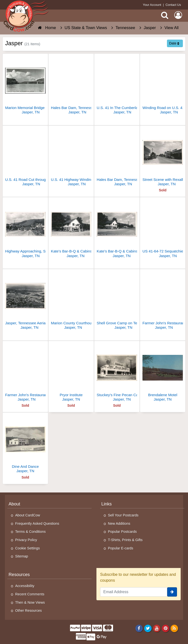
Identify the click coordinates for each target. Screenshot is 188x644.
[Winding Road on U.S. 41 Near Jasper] (163, 86)
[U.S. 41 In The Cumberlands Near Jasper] (117, 86)
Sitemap (22, 556)
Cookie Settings (28, 548)
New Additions (119, 524)
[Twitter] (148, 628)
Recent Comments (30, 594)
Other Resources (29, 611)
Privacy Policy (26, 540)
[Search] (165, 15)
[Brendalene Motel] (163, 373)
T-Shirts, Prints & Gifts (125, 540)
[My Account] (178, 15)
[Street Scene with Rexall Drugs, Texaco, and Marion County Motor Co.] (163, 158)
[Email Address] (134, 592)
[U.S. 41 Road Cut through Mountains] (25, 158)
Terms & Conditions (30, 532)
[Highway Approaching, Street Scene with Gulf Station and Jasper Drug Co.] (25, 229)
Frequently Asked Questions (37, 524)
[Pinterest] (166, 628)
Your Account (152, 5)
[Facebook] (139, 628)
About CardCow (28, 515)
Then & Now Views (30, 602)
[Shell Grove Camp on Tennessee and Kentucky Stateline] (117, 301)
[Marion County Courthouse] (71, 301)
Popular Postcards (122, 532)
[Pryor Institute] (71, 373)
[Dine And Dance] (25, 445)
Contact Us (173, 5)
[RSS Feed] (174, 628)
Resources (19, 575)
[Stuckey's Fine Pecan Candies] (117, 373)
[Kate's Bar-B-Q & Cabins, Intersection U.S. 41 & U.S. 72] (71, 229)
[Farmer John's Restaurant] (163, 301)
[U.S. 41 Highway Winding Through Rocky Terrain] (71, 158)
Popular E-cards (121, 548)
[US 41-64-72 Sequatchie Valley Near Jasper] (163, 229)
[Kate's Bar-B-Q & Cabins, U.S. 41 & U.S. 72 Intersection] (117, 229)
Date (174, 43)
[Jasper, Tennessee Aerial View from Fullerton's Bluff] (25, 301)
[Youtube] (157, 628)
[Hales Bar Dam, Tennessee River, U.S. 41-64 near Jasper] (117, 158)
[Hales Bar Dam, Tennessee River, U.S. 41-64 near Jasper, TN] (71, 86)
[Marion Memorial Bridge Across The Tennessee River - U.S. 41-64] (25, 86)
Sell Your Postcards (123, 515)
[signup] (172, 592)
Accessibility (25, 586)
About (14, 504)
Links (106, 504)
